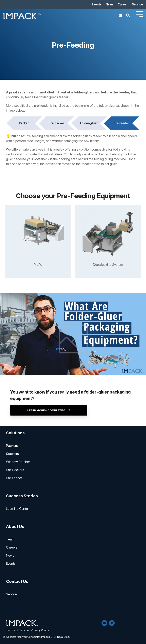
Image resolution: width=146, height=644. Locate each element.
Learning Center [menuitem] (17, 509)
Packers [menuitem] (12, 446)
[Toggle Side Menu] (139, 14)
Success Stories (22, 496)
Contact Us (17, 581)
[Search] (128, 17)
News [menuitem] (110, 4)
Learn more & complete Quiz (55, 410)
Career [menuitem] (123, 4)
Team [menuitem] (10, 539)
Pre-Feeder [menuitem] (14, 478)
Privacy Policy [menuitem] (40, 630)
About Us (15, 527)
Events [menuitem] (97, 4)
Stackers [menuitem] (12, 454)
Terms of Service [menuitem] (17, 630)
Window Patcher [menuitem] (18, 462)
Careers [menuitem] (12, 547)
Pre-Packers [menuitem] (15, 470)
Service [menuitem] (137, 4)
